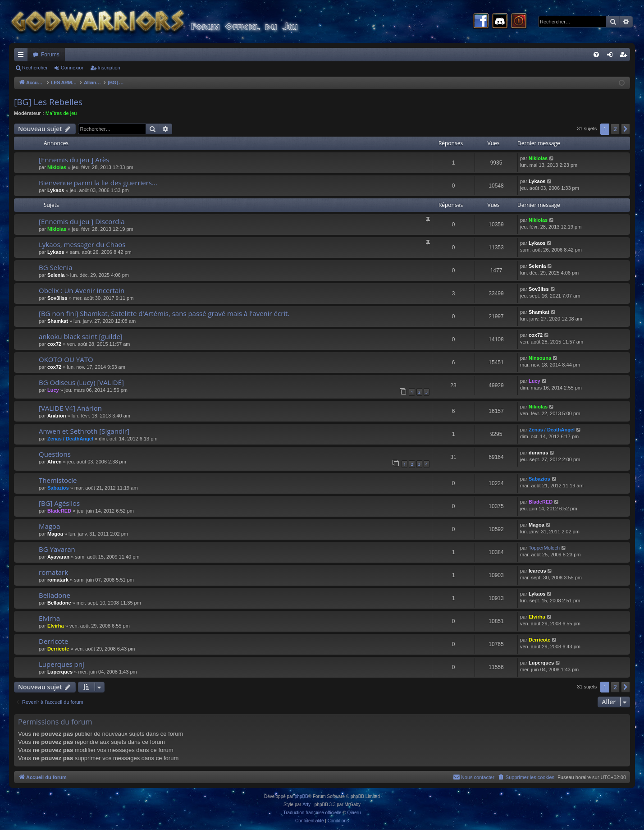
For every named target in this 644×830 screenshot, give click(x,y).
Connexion (73, 68)
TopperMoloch (544, 548)
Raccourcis (23, 56)
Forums (50, 55)
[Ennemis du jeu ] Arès (74, 160)
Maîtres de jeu (61, 113)
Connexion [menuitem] (612, 56)
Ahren (55, 462)
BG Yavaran (57, 549)
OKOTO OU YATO (66, 359)
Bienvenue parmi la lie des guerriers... (98, 183)
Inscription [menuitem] (625, 56)
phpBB (301, 796)
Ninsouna (540, 358)
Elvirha (49, 618)
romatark (53, 572)
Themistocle (58, 480)
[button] (626, 129)
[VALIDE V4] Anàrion (70, 408)
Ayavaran (58, 557)
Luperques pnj (62, 664)
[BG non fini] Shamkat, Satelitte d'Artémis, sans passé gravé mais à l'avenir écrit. (164, 313)
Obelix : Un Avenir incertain (82, 290)
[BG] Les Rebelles (48, 102)
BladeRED (59, 511)
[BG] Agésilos (59, 503)
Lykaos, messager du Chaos (82, 244)
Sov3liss (57, 298)
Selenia (56, 275)
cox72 (54, 344)
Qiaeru (354, 813)
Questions (55, 454)
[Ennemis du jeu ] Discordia (82, 221)
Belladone (55, 595)
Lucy (53, 390)
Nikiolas (57, 167)
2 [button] (615, 129)
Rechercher (35, 68)
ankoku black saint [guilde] (81, 336)
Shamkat (58, 321)
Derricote (53, 641)
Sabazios (58, 488)
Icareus (537, 571)
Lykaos (56, 190)
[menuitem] (596, 55)
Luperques (60, 672)
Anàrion (57, 416)
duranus (538, 453)
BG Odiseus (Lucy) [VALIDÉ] (81, 382)
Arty (306, 805)
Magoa (49, 526)
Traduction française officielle (313, 813)
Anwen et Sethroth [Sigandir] (84, 431)
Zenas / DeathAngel (70, 439)
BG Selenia (56, 267)
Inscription (109, 68)
